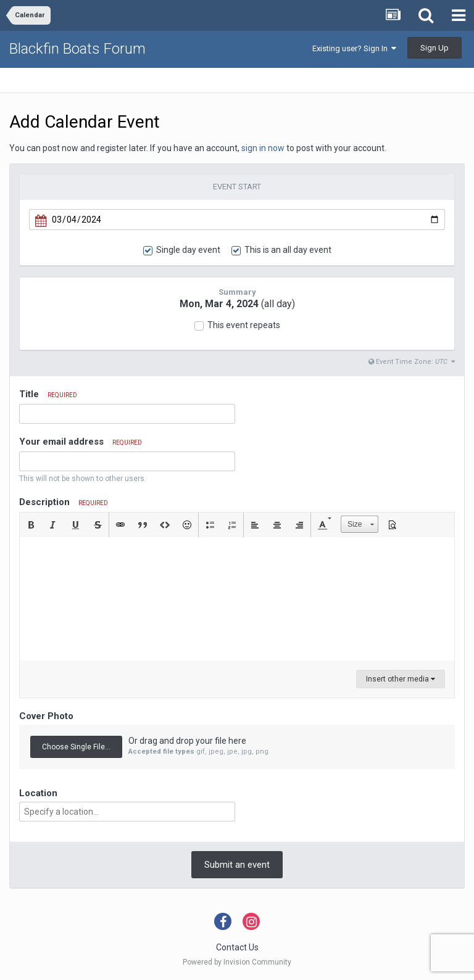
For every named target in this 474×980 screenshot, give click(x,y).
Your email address (81, 442)
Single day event (188, 250)
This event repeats (244, 325)
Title (48, 394)
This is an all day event (288, 250)
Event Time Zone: (412, 362)
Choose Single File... (76, 747)
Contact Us (237, 947)
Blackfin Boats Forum (77, 49)
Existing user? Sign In (354, 48)
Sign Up (434, 48)
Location (38, 793)
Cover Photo (46, 716)
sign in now (263, 148)
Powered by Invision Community (237, 962)
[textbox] (237, 599)
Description (64, 502)
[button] (31, 525)
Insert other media (401, 679)
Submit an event (237, 865)
